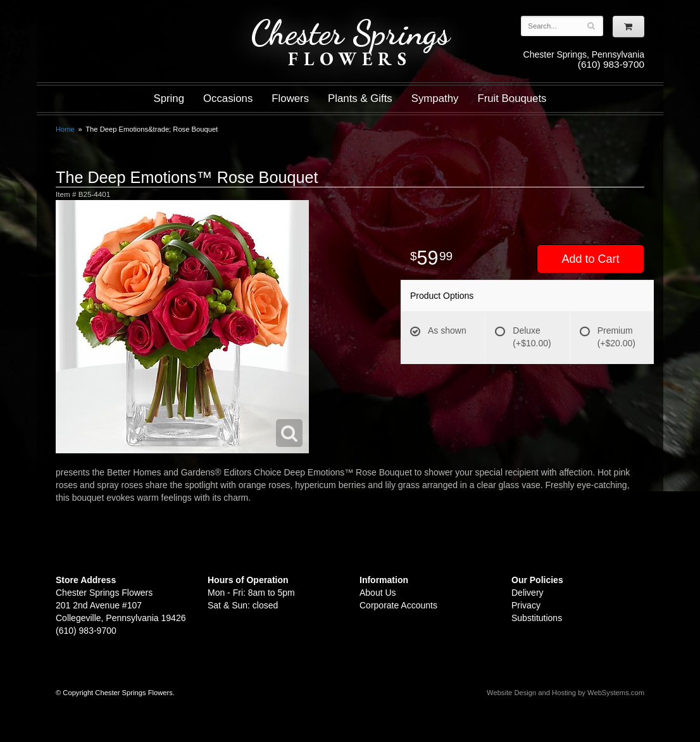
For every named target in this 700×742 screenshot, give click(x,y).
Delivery (528, 593)
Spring (169, 98)
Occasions (228, 98)
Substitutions (537, 618)
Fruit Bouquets (512, 98)
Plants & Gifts (360, 98)
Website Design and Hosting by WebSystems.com (566, 693)
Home (65, 129)
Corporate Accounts (398, 605)
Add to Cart (590, 259)
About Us (378, 593)
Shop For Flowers (132, 21)
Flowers (290, 98)
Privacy (526, 605)
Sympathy (435, 98)
